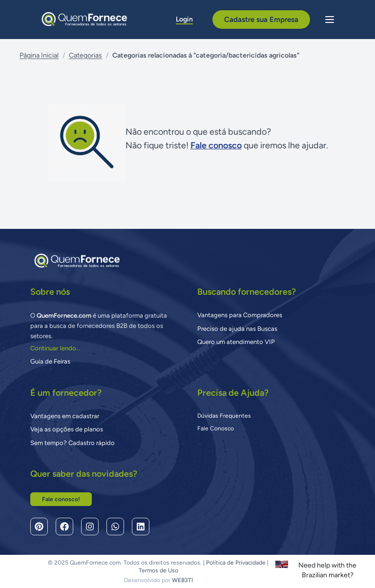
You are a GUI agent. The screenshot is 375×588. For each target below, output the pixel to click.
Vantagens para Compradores (240, 315)
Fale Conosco (216, 428)
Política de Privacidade (236, 563)
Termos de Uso (158, 570)
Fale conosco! (61, 499)
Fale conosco (216, 145)
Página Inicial (39, 55)
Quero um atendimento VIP (236, 342)
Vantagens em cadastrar (65, 416)
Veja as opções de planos (67, 429)
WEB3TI (182, 580)
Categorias (85, 55)
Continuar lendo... (55, 348)
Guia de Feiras (50, 361)
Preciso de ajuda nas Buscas (237, 329)
